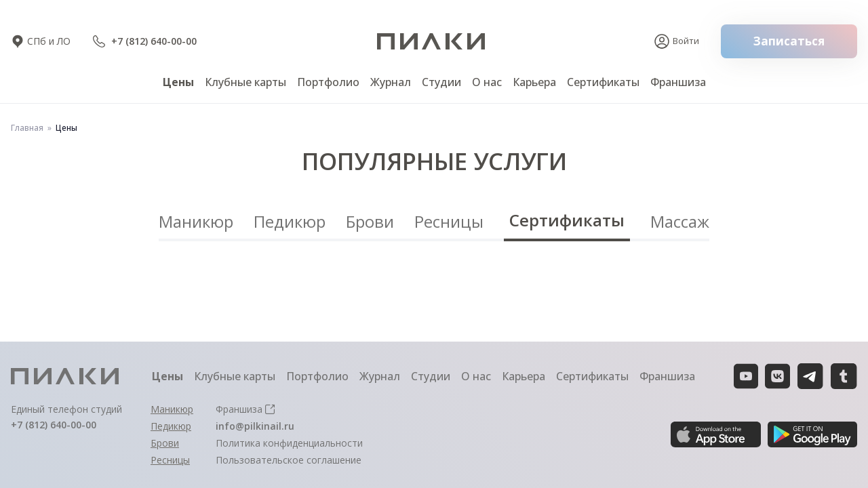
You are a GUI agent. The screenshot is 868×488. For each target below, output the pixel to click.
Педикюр (290, 221)
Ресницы (449, 221)
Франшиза (678, 82)
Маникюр (196, 221)
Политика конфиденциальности (289, 443)
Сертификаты (567, 220)
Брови (370, 221)
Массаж (680, 221)
